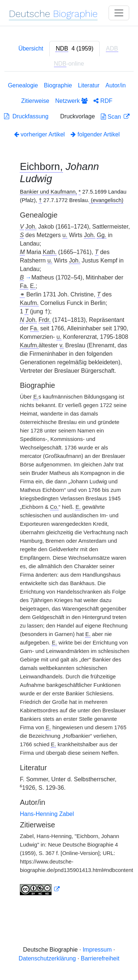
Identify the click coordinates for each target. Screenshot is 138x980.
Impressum (97, 950)
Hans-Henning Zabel (47, 814)
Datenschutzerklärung (47, 958)
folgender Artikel (95, 134)
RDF (103, 101)
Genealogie (23, 85)
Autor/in (115, 85)
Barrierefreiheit (100, 958)
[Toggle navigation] (119, 13)
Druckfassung (26, 116)
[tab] (74, 49)
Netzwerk (71, 101)
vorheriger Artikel (40, 134)
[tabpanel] (69, 490)
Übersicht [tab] (31, 48)
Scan (112, 117)
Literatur (89, 85)
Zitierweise (35, 101)
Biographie (58, 85)
